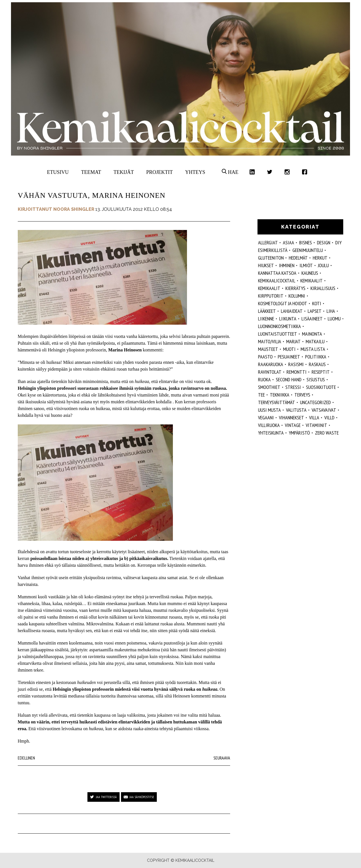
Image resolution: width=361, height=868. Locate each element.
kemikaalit (269, 288)
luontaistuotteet (278, 334)
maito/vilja (270, 341)
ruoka (264, 379)
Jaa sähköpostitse (142, 797)
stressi (293, 387)
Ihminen (287, 265)
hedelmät (298, 258)
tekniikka (280, 395)
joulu (323, 265)
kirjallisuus (323, 288)
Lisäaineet (312, 319)
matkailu (315, 341)
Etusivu (58, 172)
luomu (334, 319)
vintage (293, 425)
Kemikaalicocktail (277, 281)
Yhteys (195, 172)
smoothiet (269, 387)
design (324, 243)
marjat (293, 341)
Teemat (91, 172)
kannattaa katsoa (277, 273)
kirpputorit (271, 296)
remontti (297, 372)
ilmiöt (306, 265)
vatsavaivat (324, 410)
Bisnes (306, 243)
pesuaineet (289, 357)
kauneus (310, 273)
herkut (320, 258)
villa (314, 418)
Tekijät (124, 172)
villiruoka (269, 425)
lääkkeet (267, 311)
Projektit (159, 172)
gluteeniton (271, 258)
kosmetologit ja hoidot (283, 303)
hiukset (266, 265)
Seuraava (222, 758)
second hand (289, 379)
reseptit (321, 372)
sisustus (316, 379)
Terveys (302, 395)
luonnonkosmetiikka (279, 326)
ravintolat (270, 372)
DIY (338, 243)
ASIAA (289, 243)
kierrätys (295, 288)
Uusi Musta (269, 410)
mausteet (268, 349)
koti (317, 303)
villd (329, 418)
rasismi (296, 364)
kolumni (297, 296)
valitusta (296, 410)
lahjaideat (292, 311)
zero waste (327, 433)
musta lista (313, 349)
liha (331, 311)
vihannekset (291, 418)
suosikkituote (321, 387)
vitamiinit (316, 425)
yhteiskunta (271, 433)
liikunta (288, 319)
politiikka (316, 357)
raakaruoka (271, 364)
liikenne (266, 319)
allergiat (268, 243)
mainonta (312, 334)
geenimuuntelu (308, 250)
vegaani (266, 418)
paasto (265, 357)
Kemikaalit (312, 281)
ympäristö (299, 433)
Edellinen (26, 758)
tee (261, 395)
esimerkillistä (273, 250)
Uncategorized (315, 402)
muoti (289, 349)
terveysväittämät (277, 402)
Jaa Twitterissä (106, 797)
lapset (315, 311)
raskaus (317, 364)
